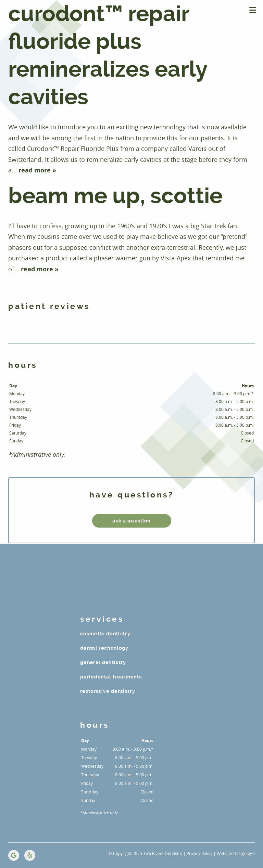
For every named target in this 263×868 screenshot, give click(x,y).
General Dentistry (103, 662)
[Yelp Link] (30, 855)
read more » (37, 170)
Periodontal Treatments (111, 677)
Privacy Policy (199, 853)
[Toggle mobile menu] (253, 10)
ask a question (131, 521)
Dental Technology (104, 648)
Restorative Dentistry (108, 691)
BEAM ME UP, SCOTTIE (115, 196)
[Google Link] (14, 855)
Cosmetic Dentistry (105, 634)
